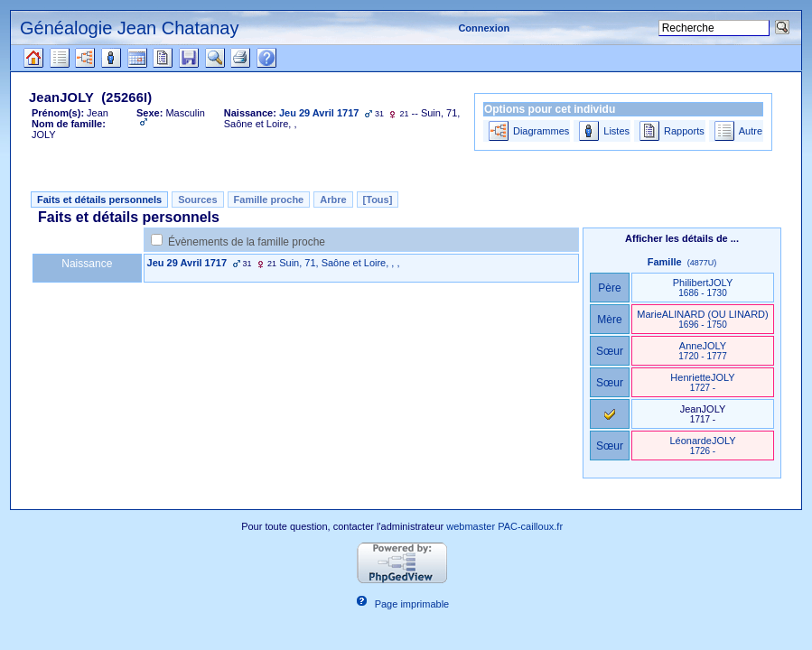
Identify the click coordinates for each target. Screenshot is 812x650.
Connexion (484, 28)
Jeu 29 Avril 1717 (187, 263)
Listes (616, 131)
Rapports (684, 131)
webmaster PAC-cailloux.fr (504, 526)
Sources (197, 200)
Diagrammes (541, 131)
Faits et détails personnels (99, 200)
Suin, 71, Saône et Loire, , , (339, 263)
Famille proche (269, 200)
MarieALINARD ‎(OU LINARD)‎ (702, 319)
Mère (610, 320)
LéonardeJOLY (702, 446)
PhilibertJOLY (703, 288)
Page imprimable (412, 604)
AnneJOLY (702, 351)
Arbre (333, 200)
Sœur (610, 351)
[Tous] (378, 200)
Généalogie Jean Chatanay (129, 28)
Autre (751, 131)
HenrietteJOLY (702, 382)
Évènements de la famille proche (247, 242)
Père (610, 288)
